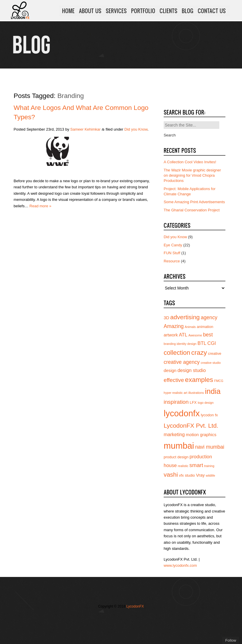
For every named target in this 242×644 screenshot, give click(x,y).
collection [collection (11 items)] (177, 353)
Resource (172, 261)
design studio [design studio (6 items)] (191, 370)
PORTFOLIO (143, 11)
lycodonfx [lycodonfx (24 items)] (182, 413)
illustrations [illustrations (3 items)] (196, 393)
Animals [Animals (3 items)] (190, 327)
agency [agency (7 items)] (209, 317)
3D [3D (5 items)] (166, 318)
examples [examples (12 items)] (199, 380)
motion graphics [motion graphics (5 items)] (201, 435)
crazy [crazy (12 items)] (199, 353)
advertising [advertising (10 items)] (185, 317)
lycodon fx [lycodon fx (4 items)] (209, 415)
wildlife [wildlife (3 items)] (211, 475)
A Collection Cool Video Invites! (190, 162)
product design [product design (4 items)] (176, 457)
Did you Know (136, 129)
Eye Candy (173, 245)
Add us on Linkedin (126, 618)
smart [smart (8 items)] (196, 465)
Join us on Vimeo (118, 618)
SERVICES (116, 11)
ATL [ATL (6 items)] (183, 335)
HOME (68, 11)
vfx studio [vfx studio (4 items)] (187, 475)
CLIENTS (168, 11)
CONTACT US (212, 11)
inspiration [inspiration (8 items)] (176, 402)
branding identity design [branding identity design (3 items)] (180, 344)
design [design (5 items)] (170, 371)
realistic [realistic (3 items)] (183, 466)
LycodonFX (135, 606)
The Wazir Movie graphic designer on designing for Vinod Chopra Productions (192, 175)
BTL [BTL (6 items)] (202, 343)
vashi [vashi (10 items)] (171, 474)
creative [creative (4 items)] (215, 353)
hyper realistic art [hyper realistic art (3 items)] (175, 393)
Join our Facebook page (109, 618)
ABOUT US (90, 11)
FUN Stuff (172, 253)
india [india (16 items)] (213, 391)
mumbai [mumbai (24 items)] (179, 446)
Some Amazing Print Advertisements (194, 202)
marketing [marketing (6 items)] (174, 434)
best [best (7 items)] (208, 335)
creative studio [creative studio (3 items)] (211, 363)
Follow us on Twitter (100, 618)
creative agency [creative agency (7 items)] (182, 362)
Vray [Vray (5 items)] (200, 475)
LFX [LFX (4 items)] (193, 402)
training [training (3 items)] (209, 466)
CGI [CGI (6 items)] (212, 343)
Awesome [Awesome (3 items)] (195, 335)
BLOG (188, 11)
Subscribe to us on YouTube (135, 618)
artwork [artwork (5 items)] (171, 335)
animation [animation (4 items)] (205, 327)
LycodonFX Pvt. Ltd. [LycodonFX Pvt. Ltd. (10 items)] (191, 425)
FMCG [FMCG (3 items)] (219, 381)
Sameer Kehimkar (85, 129)
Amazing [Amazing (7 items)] (174, 326)
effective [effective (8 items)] (174, 380)
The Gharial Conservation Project (192, 210)
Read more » (40, 206)
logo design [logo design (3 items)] (206, 403)
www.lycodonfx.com (180, 565)
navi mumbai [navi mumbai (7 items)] (210, 447)
